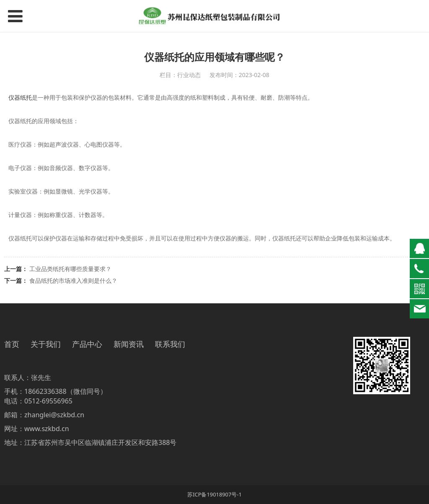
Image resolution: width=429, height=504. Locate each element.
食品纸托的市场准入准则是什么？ (73, 280)
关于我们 (46, 344)
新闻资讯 (129, 344)
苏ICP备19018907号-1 (214, 494)
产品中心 (87, 344)
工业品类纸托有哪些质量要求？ (70, 269)
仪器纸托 (20, 97)
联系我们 (170, 344)
